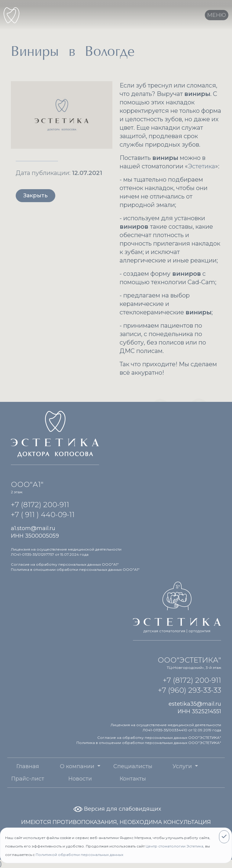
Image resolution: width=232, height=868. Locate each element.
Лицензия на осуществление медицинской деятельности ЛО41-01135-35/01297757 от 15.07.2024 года (66, 552)
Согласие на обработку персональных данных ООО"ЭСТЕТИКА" (159, 738)
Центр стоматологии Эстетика (174, 846)
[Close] (224, 837)
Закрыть (35, 196)
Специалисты (115, 766)
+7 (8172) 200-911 (40, 505)
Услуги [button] (165, 766)
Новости (62, 779)
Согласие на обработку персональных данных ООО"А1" (65, 564)
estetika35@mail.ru (195, 704)
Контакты (115, 779)
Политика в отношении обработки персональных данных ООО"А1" (75, 569)
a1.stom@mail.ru (33, 528)
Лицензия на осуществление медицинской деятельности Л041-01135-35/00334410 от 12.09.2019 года (166, 727)
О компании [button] (60, 766)
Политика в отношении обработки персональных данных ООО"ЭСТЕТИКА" (149, 743)
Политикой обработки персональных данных (79, 855)
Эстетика (201, 166)
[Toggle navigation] (217, 15)
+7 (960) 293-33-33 (190, 690)
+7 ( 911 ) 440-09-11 (43, 515)
